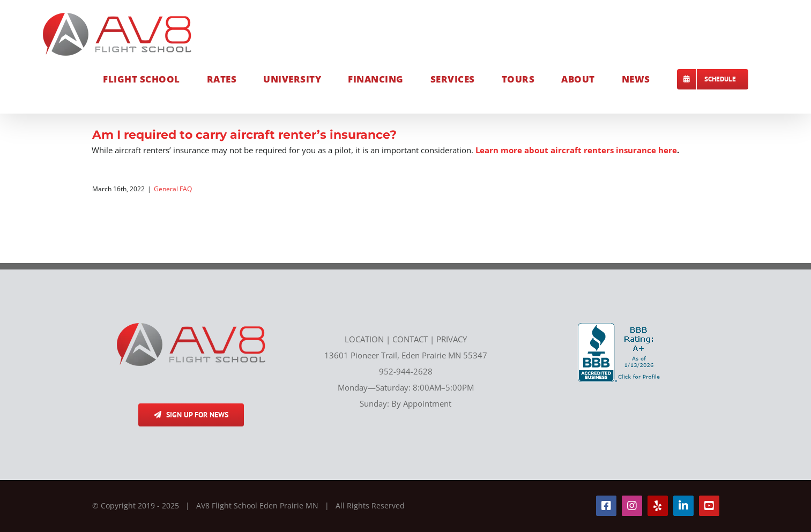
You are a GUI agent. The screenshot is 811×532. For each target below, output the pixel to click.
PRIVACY (452, 339)
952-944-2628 (406, 371)
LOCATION (364, 339)
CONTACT (410, 339)
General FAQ (173, 189)
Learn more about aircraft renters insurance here (576, 150)
